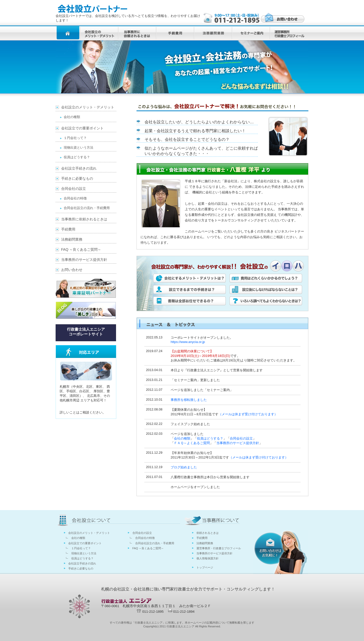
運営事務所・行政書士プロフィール (219, 548)
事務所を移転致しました (189, 400)
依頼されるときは (208, 533)
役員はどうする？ (210, 438)
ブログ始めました (184, 467)
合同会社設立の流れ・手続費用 (87, 208)
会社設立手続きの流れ (79, 168)
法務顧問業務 (72, 239)
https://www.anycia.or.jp (188, 342)
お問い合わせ (72, 270)
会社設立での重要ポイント (82, 128)
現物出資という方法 (78, 147)
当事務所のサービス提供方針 (238, 443)
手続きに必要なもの (77, 178)
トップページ (205, 567)
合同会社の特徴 (75, 198)
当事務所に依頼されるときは (84, 219)
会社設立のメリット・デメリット (88, 107)
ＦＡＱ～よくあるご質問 (192, 443)
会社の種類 (182, 438)
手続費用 (68, 229)
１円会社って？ (75, 138)
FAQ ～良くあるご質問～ (81, 249)
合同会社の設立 (241, 438)
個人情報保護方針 (208, 558)
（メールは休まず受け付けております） (248, 414)
